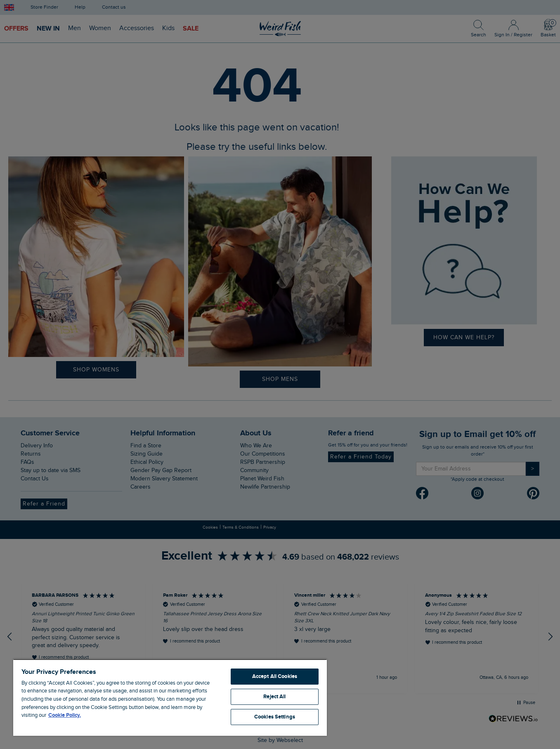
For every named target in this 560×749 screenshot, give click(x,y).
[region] (170, 697)
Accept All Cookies (275, 676)
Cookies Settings (275, 717)
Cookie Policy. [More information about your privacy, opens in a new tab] (65, 715)
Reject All (274, 697)
